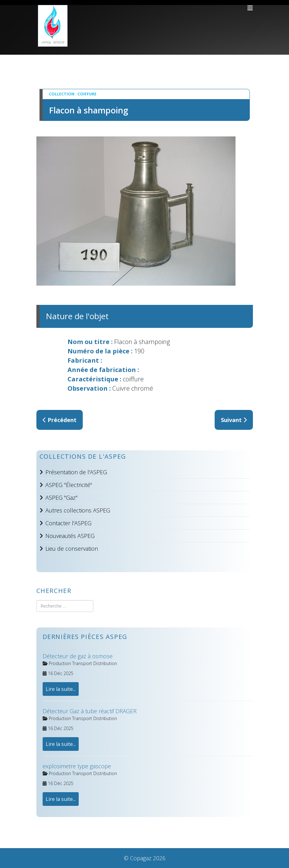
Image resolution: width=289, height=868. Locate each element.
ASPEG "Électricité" (69, 485)
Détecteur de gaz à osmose (78, 656)
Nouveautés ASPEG (70, 536)
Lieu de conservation (72, 549)
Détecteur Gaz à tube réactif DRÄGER (90, 711)
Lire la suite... (61, 689)
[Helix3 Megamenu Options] (250, 8)
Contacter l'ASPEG (68, 523)
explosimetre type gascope (77, 766)
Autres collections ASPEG (78, 510)
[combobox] (65, 606)
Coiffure (87, 94)
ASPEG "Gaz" (61, 498)
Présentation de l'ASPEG (76, 472)
